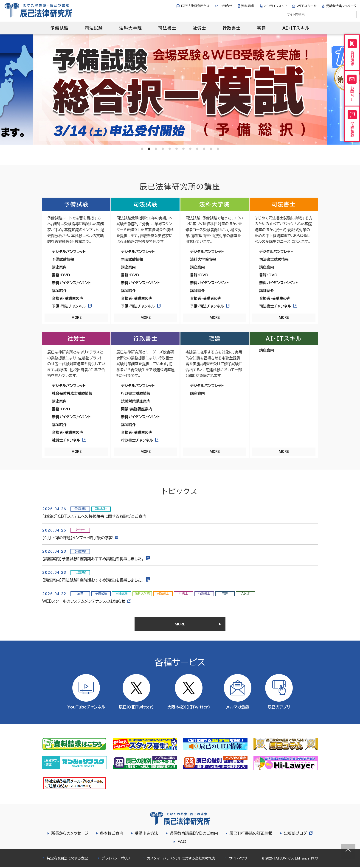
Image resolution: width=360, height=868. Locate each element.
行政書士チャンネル (140, 440)
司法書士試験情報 (274, 259)
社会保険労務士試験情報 (72, 393)
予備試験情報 (63, 259)
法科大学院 (131, 28)
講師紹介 (59, 291)
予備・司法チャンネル (72, 306)
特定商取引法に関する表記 (67, 859)
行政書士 (232, 28)
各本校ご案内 (111, 834)
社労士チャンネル (69, 440)
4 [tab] (163, 149)
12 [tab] (218, 149)
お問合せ (226, 6)
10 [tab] (204, 149)
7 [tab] (183, 149)
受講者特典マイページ (341, 6)
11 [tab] (211, 149)
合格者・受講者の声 (206, 298)
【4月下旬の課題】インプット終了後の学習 (80, 538)
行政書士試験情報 (136, 393)
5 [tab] (170, 149)
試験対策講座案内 (136, 401)
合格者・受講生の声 (67, 298)
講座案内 (59, 267)
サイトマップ (238, 859)
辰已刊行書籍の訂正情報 (251, 834)
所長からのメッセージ (70, 834)
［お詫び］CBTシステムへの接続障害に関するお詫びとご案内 (94, 516)
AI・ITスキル (296, 28)
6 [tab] (177, 149)
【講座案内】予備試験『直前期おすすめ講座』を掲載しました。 (96, 559)
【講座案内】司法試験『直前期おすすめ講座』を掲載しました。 (96, 580)
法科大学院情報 (203, 259)
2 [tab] (149, 149)
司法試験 (94, 28)
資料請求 (248, 6)
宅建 (262, 28)
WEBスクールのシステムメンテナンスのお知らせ (87, 601)
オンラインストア (276, 6)
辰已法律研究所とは (195, 6)
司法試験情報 (132, 259)
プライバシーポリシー (117, 859)
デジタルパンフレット (69, 252)
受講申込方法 (146, 834)
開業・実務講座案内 (137, 409)
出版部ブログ (298, 834)
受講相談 (352, 125)
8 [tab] (190, 149)
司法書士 (167, 28)
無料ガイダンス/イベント (71, 283)
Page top (348, 851)
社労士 (199, 28)
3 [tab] (156, 149)
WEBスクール (307, 6)
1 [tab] (142, 149)
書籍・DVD (61, 275)
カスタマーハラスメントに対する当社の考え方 (181, 859)
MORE (76, 318)
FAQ (182, 843)
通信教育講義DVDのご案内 (194, 834)
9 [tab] (197, 149)
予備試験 (59, 28)
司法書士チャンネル (278, 306)
